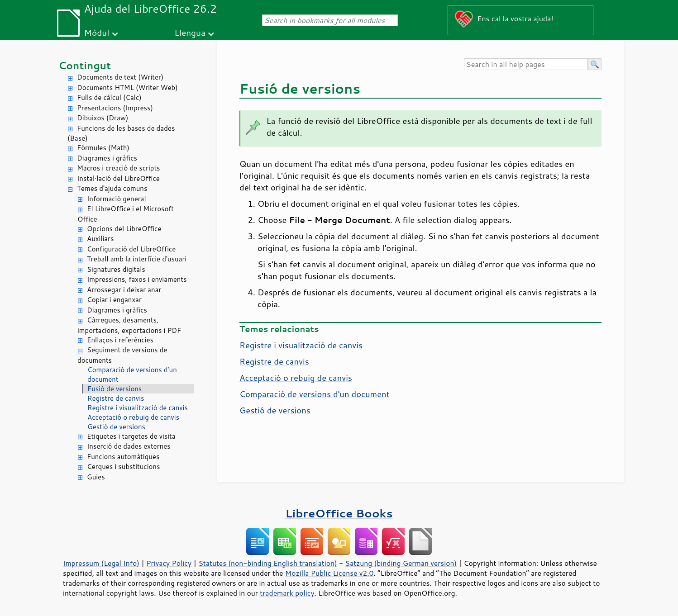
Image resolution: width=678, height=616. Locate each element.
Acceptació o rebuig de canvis (133, 417)
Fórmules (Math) (103, 148)
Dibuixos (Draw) (103, 118)
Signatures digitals (116, 269)
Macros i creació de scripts (119, 168)
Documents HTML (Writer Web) (127, 88)
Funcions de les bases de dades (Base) (121, 133)
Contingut (85, 65)
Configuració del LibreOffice (131, 249)
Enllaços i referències (120, 340)
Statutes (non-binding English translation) (267, 563)
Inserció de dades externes (129, 446)
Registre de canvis (116, 398)
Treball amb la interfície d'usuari (137, 259)
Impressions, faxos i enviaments (137, 279)
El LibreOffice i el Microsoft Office (126, 214)
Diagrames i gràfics (107, 158)
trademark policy (287, 593)
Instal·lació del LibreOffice (118, 178)
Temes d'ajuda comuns (112, 188)
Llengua (190, 32)
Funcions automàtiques (123, 457)
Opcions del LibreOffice (124, 229)
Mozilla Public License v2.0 (329, 573)
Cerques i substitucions (123, 467)
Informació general (117, 199)
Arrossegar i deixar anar (124, 290)
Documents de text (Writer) (120, 77)
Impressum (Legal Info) (101, 563)
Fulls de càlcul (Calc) (109, 97)
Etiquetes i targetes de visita (131, 436)
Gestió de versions (116, 427)
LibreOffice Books (339, 513)
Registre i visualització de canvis (138, 408)
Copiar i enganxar (114, 300)
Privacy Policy (169, 563)
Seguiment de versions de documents (122, 355)
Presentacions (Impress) (115, 108)
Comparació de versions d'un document (132, 374)
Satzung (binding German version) (401, 563)
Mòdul (97, 32)
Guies (96, 477)
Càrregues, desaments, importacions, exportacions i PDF (129, 325)
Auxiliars (100, 239)
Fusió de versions (115, 389)
